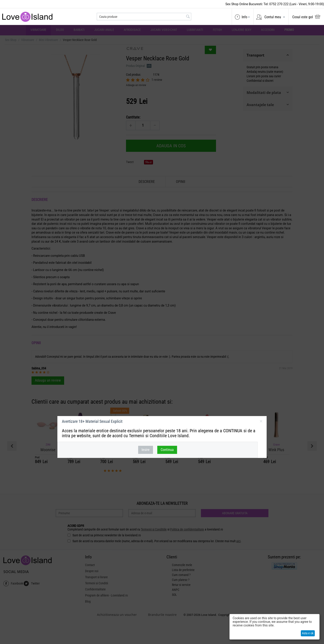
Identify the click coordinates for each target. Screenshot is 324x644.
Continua (167, 450)
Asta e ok (308, 633)
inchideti (261, 422)
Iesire (146, 450)
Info (244, 17)
